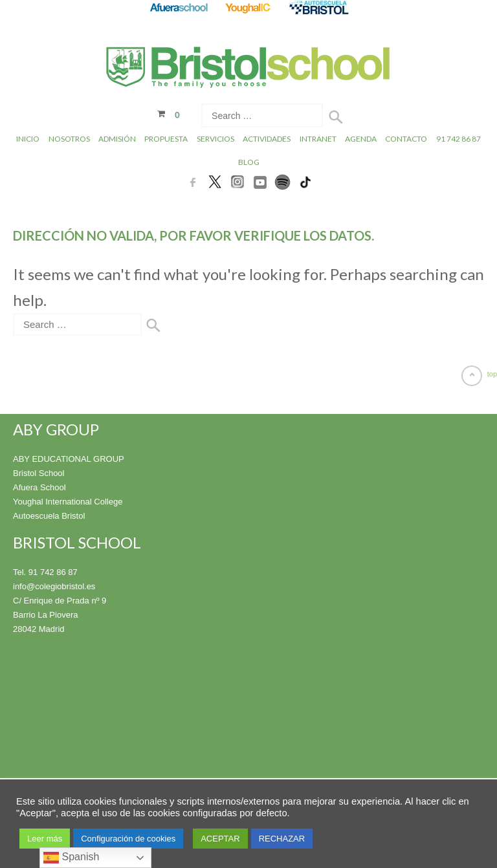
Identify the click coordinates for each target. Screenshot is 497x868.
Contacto (406, 139)
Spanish (71, 858)
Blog (249, 162)
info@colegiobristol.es (54, 586)
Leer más (45, 839)
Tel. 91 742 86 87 (45, 572)
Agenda (361, 139)
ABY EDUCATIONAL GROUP (69, 459)
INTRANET (318, 139)
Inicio (28, 139)
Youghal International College (68, 502)
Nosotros (69, 139)
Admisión (117, 139)
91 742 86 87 (458, 139)
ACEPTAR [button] (220, 839)
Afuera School (39, 487)
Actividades (267, 139)
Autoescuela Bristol (49, 516)
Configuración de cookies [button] (128, 839)
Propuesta (166, 139)
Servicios (215, 139)
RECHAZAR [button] (282, 839)
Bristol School (39, 473)
